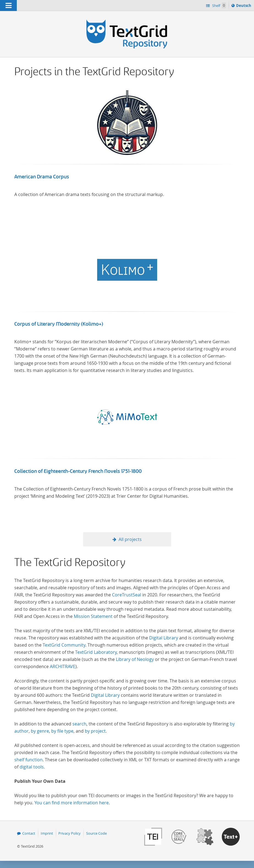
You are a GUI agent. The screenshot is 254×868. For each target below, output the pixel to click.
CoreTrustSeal (127, 595)
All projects (130, 539)
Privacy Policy (69, 833)
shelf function (28, 760)
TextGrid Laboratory (96, 652)
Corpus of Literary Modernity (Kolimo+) (59, 324)
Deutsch (244, 6)
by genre (40, 731)
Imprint (47, 833)
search (79, 724)
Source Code (96, 833)
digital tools (32, 767)
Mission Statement (93, 616)
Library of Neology (135, 659)
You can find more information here (72, 803)
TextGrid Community (64, 645)
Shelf (219, 5)
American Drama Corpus (42, 177)
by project (95, 731)
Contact (29, 833)
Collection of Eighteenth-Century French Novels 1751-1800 (78, 471)
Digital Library (164, 638)
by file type (62, 731)
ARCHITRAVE (63, 666)
